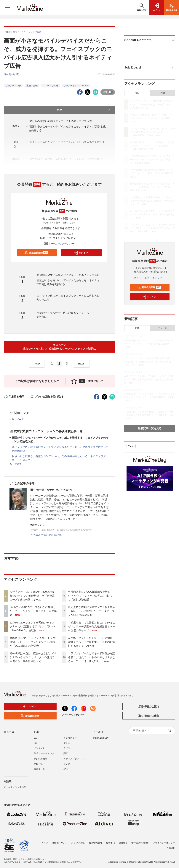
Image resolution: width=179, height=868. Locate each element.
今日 (137, 93)
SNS (66, 769)
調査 (66, 753)
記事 (137, 328)
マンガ (67, 743)
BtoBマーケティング (44, 753)
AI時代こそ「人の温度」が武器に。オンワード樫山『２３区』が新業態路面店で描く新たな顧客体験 (149, 380)
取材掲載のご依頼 (149, 716)
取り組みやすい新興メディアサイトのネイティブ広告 (61, 121)
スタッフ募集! (78, 843)
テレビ (67, 764)
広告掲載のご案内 (149, 706)
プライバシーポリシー (164, 843)
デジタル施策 (40, 759)
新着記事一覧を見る (150, 428)
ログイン (81, 253)
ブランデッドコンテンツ (76, 86)
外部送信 (171, 848)
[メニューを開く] (7, 7)
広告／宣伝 (32, 86)
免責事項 (111, 843)
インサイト (39, 748)
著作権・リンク (60, 843)
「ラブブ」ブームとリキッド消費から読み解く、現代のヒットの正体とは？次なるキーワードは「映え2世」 (92, 657)
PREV (36, 364)
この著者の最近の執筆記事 (46, 535)
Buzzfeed (17, 419)
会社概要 (123, 843)
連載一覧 (38, 764)
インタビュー (70, 738)
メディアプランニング (75, 759)
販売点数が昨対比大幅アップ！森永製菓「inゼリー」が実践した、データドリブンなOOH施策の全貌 (92, 611)
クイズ (67, 748)
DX (35, 738)
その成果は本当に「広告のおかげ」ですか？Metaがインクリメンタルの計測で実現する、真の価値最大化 (33, 657)
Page (15, 126)
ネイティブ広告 (51, 86)
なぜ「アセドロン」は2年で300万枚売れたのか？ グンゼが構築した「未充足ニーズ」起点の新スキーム (32, 596)
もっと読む (16, 464)
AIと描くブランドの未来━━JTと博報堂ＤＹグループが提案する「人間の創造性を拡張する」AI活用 (92, 642)
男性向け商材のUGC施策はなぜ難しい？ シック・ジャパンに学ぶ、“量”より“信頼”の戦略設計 (90, 596)
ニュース (162, 328)
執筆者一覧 (39, 769)
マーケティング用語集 (15, 787)
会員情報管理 (96, 843)
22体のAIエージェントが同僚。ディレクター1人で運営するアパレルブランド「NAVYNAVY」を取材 (33, 626)
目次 (84, 110)
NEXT (83, 364)
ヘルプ (45, 843)
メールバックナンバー (59, 244)
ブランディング (13, 86)
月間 (162, 93)
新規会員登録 (36, 253)
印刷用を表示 (14, 397)
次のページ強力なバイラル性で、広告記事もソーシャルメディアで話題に (59, 347)
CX (35, 743)
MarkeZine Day (101, 738)
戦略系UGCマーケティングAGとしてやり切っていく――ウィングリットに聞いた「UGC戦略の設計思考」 (33, 642)
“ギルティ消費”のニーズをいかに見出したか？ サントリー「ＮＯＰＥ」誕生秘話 (33, 611)
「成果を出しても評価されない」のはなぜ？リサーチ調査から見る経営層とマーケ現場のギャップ (92, 626)
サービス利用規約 (140, 843)
